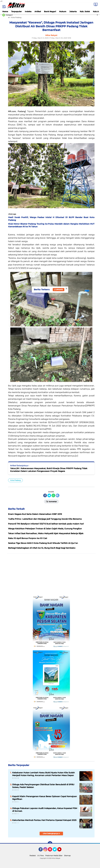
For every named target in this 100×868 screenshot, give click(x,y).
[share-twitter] (49, 495)
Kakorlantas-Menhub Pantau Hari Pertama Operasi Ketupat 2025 (44, 820)
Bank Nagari (50, 11)
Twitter (56, 850)
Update (59, 290)
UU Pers (40, 856)
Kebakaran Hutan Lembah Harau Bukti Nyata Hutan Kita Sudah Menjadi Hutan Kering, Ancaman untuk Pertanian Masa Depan (43, 774)
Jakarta (73, 11)
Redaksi (33, 856)
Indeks (28, 11)
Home (5, 11)
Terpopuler (16, 11)
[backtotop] (50, 844)
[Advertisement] (51, 574)
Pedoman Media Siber (54, 856)
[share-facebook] (45, 495)
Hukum (63, 11)
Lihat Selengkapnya (51, 833)
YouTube (61, 850)
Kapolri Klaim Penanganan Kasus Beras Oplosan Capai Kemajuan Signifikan (45, 798)
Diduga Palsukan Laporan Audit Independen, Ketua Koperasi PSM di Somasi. (45, 810)
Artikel (38, 11)
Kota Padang (15, 480)
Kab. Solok (85, 11)
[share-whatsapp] (53, 495)
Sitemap (67, 856)
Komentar (51, 501)
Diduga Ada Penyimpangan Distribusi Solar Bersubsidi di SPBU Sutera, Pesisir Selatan (43, 786)
